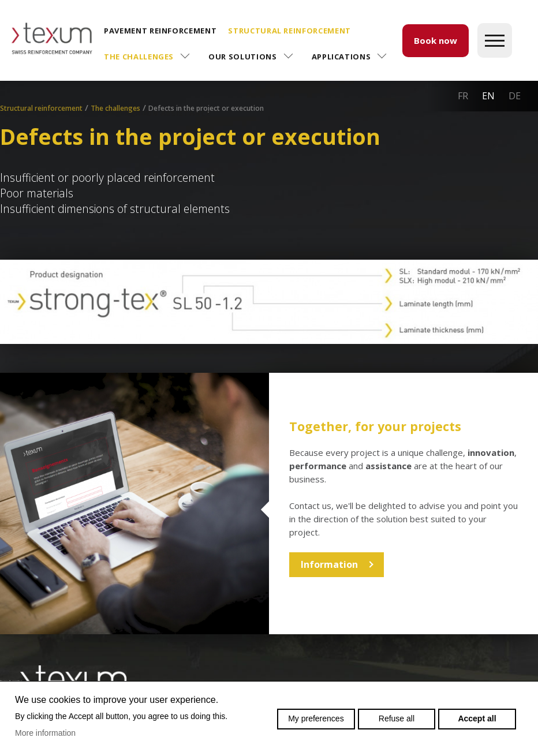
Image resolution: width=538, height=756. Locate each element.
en (488, 96)
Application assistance (157, 113)
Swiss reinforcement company (63, 679)
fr (463, 96)
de (515, 96)
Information (329, 564)
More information (45, 733)
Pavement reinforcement (160, 31)
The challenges (139, 57)
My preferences (316, 718)
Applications (341, 57)
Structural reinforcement (289, 31)
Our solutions (242, 57)
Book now (436, 40)
